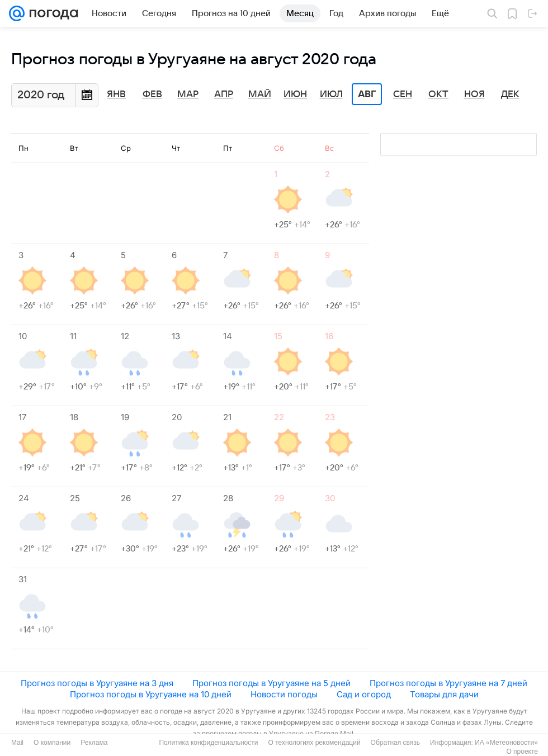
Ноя (474, 94)
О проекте (522, 752)
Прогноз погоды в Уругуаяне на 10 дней (151, 694)
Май (260, 94)
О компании (52, 743)
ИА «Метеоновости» (506, 743)
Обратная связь (395, 743)
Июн (295, 94)
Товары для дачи (444, 694)
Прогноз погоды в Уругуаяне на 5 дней (271, 683)
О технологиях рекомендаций (314, 743)
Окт (438, 94)
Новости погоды (284, 694)
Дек (510, 94)
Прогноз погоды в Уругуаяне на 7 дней (448, 683)
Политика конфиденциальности (208, 743)
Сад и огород (364, 694)
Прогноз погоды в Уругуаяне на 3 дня (97, 683)
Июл (331, 94)
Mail (17, 743)
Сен (403, 94)
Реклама (94, 743)
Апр (224, 94)
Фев (152, 94)
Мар (188, 94)
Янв (116, 94)
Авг (367, 94)
